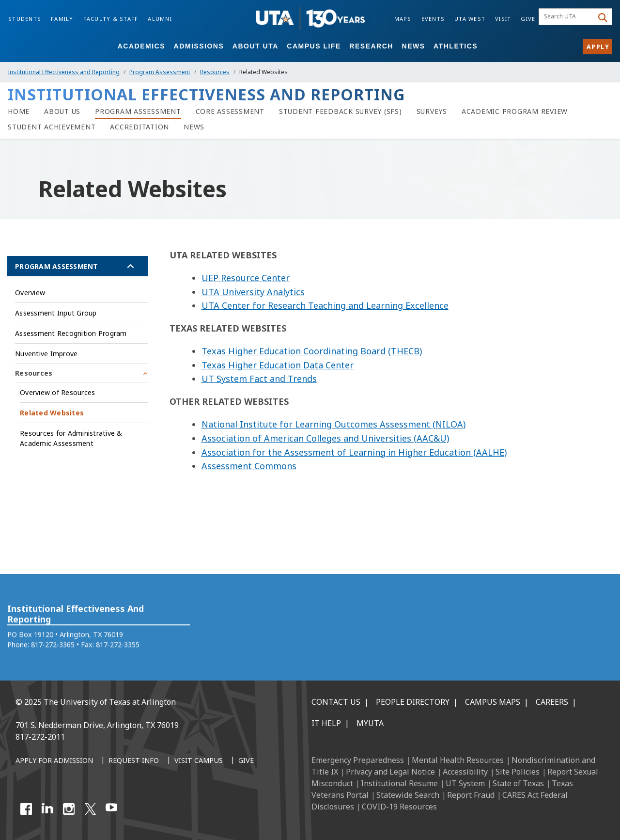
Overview (30, 293)
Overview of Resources (57, 392)
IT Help (326, 723)
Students (25, 19)
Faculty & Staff (111, 19)
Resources (215, 72)
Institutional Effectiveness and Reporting (64, 72)
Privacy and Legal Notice (390, 772)
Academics (141, 46)
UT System (465, 783)
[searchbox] (567, 17)
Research (371, 46)
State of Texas (518, 783)
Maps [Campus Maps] (403, 19)
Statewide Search (408, 795)
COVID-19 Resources (399, 807)
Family (62, 19)
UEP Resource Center (246, 278)
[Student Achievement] (52, 127)
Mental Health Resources (458, 760)
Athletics (456, 46)
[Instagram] (69, 809)
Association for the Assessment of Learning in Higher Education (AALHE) (354, 452)
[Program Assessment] (138, 111)
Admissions (199, 46)
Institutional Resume (399, 783)
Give (528, 19)
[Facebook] (26, 809)
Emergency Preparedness (358, 760)
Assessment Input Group (56, 313)
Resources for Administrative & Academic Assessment (71, 438)
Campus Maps (493, 702)
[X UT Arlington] (90, 809)
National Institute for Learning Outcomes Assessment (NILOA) (333, 424)
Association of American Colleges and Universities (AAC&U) (325, 438)
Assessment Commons (249, 466)
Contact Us (336, 702)
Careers (552, 702)
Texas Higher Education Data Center (278, 365)
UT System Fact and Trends (259, 379)
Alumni (160, 19)
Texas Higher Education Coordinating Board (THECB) (312, 351)
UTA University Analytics (253, 292)
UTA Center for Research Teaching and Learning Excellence (325, 305)
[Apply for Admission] (54, 761)
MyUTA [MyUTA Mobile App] (370, 723)
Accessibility (465, 772)
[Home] (19, 111)
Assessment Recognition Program (71, 333)
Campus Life (314, 46)
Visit (503, 19)
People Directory (413, 702)
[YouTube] (111, 809)
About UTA (256, 46)
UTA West (470, 19)
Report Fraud (471, 795)
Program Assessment (160, 72)
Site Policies (518, 772)
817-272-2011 (40, 737)
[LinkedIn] (47, 809)
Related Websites (52, 413)
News (414, 46)
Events (433, 19)
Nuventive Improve (46, 354)
